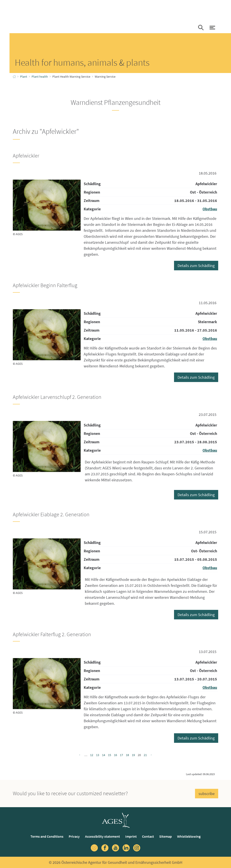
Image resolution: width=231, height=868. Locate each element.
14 (104, 755)
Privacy (74, 836)
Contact (148, 836)
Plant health (40, 77)
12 (92, 755)
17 (121, 755)
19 (133, 755)
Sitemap (166, 836)
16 (115, 755)
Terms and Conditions (47, 836)
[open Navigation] (212, 28)
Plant (24, 77)
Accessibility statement (102, 836)
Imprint (131, 836)
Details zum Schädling (196, 266)
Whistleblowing (189, 836)
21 (145, 755)
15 (110, 755)
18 (127, 755)
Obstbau (210, 209)
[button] (201, 28)
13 (98, 755)
